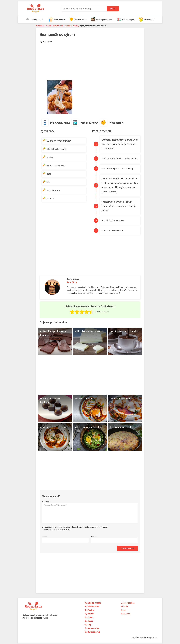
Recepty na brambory (72, 26)
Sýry (89, 625)
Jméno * (45, 537)
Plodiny (91, 610)
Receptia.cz (40, 26)
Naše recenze (57, 19)
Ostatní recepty (58, 26)
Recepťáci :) (72, 282)
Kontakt (124, 607)
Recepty (48, 26)
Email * (94, 537)
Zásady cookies (128, 603)
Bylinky (91, 614)
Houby (90, 621)
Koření (90, 617)
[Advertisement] (90, 62)
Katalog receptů (35, 19)
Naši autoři (126, 614)
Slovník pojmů (126, 19)
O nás (124, 610)
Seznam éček (147, 19)
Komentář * (46, 502)
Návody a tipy (78, 19)
